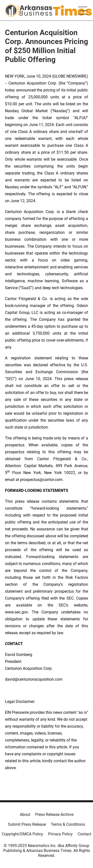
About (25, 814)
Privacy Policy (60, 834)
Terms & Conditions (68, 824)
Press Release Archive (54, 814)
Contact (84, 834)
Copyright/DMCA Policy (22, 834)
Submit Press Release (27, 824)
